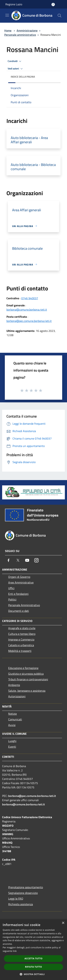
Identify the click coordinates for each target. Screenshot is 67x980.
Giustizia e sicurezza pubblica (26, 674)
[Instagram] (36, 560)
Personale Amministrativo (24, 605)
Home (8, 30)
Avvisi (12, 725)
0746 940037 (30, 298)
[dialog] (33, 950)
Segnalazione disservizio (23, 893)
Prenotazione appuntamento (26, 887)
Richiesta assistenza (21, 904)
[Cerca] (59, 16)
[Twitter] (18, 560)
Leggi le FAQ (16, 899)
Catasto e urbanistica (21, 645)
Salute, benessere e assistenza (27, 691)
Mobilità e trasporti (20, 651)
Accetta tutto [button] (33, 958)
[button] (34, 974)
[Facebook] (9, 560)
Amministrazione (27, 30)
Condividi (15, 61)
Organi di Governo (19, 577)
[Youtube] (27, 560)
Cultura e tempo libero (22, 634)
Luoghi (12, 741)
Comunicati (15, 719)
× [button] (63, 923)
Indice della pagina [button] (23, 77)
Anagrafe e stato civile (22, 628)
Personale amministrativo (20, 35)
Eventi (12, 747)
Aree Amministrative (21, 582)
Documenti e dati (19, 611)
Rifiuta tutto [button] (33, 967)
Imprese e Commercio (21, 639)
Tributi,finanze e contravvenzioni (28, 679)
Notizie (13, 714)
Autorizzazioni (17, 696)
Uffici (11, 588)
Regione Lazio (14, 4)
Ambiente (14, 685)
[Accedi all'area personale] (53, 5)
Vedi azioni (16, 69)
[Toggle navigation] (7, 15)
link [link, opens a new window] (15, 951)
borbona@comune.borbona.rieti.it (27, 310)
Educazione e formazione (23, 668)
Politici (12, 599)
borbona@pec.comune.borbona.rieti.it (29, 321)
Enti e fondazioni (18, 594)
